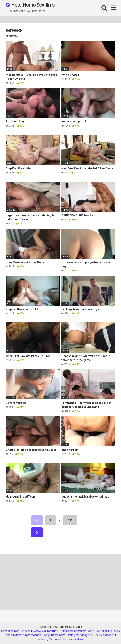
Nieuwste (12, 36)
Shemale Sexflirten (73, 639)
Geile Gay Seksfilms (100, 631)
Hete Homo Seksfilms (73, 631)
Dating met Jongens (79, 635)
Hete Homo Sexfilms (30, 5)
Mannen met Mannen (28, 635)
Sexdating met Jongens (16, 631)
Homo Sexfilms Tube (45, 631)
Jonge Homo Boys (54, 635)
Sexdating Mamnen (48, 639)
